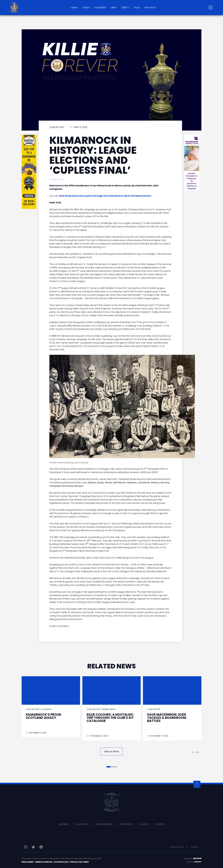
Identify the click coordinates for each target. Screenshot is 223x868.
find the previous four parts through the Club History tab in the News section (105, 196)
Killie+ (114, 7)
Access (144, 824)
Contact (194, 847)
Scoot (198, 862)
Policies (160, 824)
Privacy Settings (79, 862)
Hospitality (100, 7)
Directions (150, 7)
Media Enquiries (104, 824)
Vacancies (82, 824)
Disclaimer (27, 862)
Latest (74, 7)
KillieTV (126, 7)
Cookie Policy (61, 862)
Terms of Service (44, 862)
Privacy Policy (177, 847)
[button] (195, 752)
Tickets (86, 7)
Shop (137, 7)
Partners (64, 824)
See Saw (197, 858)
